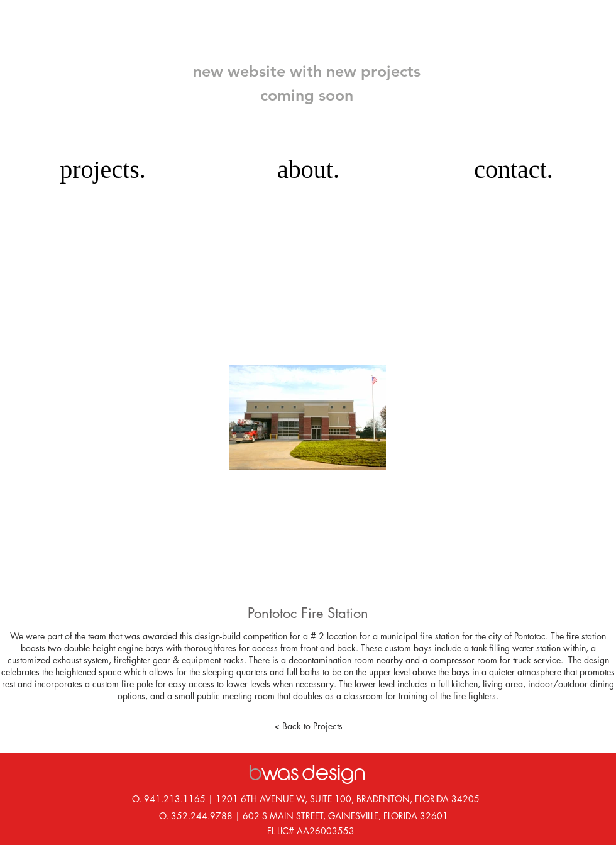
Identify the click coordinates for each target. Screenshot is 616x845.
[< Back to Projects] (308, 726)
